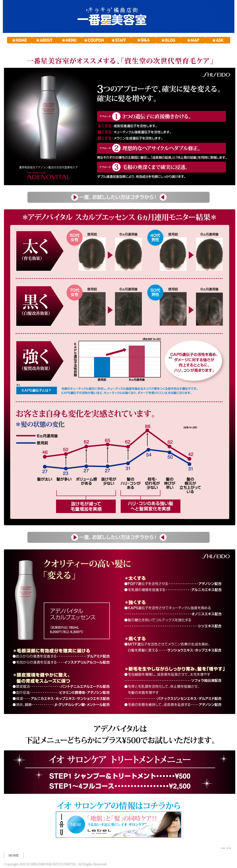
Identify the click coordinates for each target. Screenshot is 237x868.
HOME (14, 855)
